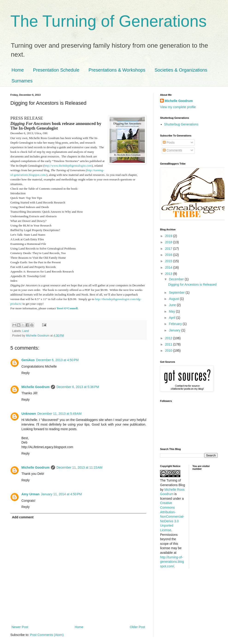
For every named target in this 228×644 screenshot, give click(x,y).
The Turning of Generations (108, 21)
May (172, 311)
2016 (169, 255)
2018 (169, 242)
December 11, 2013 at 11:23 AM (79, 467)
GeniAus (28, 360)
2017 (169, 249)
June (173, 305)
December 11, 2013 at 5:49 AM (59, 414)
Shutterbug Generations (181, 124)
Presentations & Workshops (117, 70)
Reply (26, 373)
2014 (169, 267)
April (172, 318)
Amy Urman (31, 494)
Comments (172, 150)
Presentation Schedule (56, 70)
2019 (169, 236)
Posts (169, 142)
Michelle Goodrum (35, 387)
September (177, 293)
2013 (169, 274)
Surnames (22, 81)
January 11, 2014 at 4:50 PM (61, 494)
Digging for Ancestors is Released (192, 284)
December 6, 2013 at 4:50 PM (57, 360)
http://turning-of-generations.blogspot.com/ (172, 562)
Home (18, 70)
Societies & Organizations (181, 70)
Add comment (23, 517)
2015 (169, 261)
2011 (169, 344)
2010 (169, 351)
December (177, 279)
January (175, 330)
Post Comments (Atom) (47, 635)
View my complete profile (178, 107)
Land (26, 331)
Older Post (137, 627)
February (176, 324)
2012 (169, 338)
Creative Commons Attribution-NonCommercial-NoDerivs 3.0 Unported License (172, 516)
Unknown (29, 414)
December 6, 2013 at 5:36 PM (78, 387)
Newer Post (20, 627)
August (174, 299)
